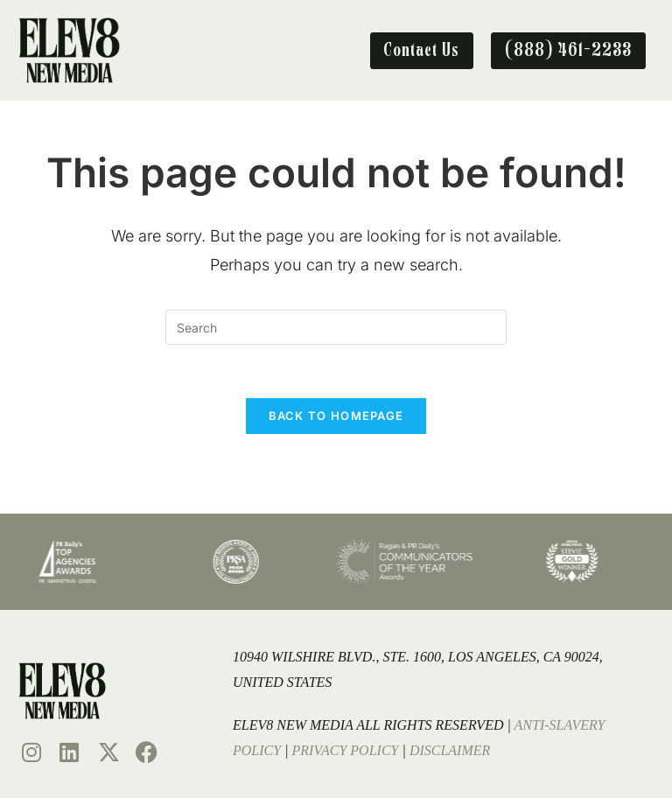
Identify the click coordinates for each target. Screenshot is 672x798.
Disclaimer (450, 750)
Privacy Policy (346, 750)
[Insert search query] (336, 327)
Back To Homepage (336, 416)
